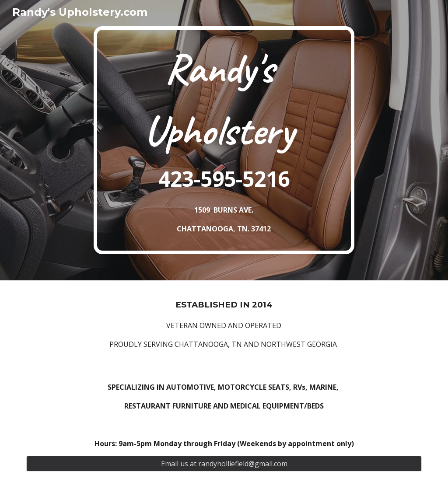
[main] (224, 140)
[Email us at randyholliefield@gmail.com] (224, 464)
